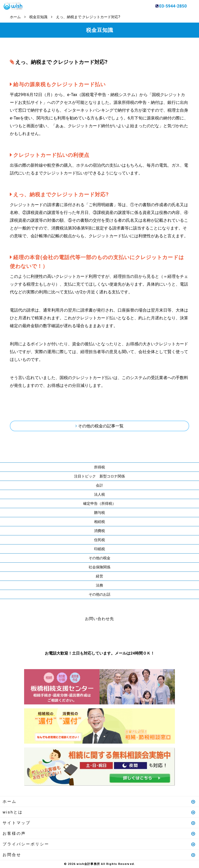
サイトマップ (99, 823)
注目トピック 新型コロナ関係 (99, 476)
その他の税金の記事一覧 (101, 426)
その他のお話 (99, 594)
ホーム (99, 802)
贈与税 (99, 513)
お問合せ (99, 855)
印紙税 (99, 549)
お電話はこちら (84, 635)
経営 (99, 576)
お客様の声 (99, 833)
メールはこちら (115, 635)
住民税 (99, 540)
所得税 (99, 467)
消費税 (99, 531)
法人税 (99, 494)
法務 (99, 585)
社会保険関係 (99, 567)
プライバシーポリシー (99, 844)
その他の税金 (99, 558)
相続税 (99, 522)
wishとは (99, 812)
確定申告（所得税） (99, 503)
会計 (99, 485)
